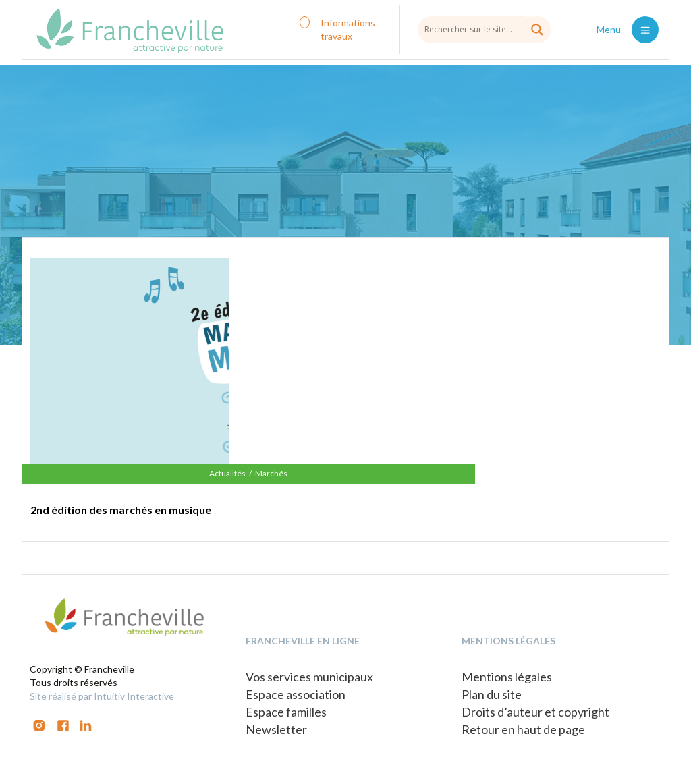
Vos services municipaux (309, 677)
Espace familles (286, 712)
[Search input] (484, 29)
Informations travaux (348, 29)
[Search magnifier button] (537, 30)
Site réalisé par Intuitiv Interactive (102, 696)
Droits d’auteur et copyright (535, 712)
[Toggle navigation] (645, 30)
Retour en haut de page (523, 729)
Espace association (296, 694)
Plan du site (492, 694)
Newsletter (276, 729)
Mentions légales (507, 677)
